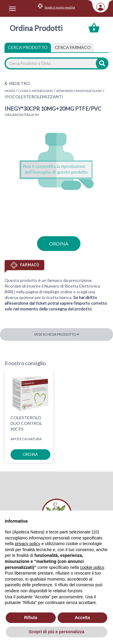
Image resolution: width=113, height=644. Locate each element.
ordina (59, 244)
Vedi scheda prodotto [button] (57, 334)
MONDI (10, 91)
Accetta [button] (82, 618)
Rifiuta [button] (31, 618)
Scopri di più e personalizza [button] (56, 632)
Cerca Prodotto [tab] (28, 47)
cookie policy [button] (92, 567)
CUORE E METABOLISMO (36, 91)
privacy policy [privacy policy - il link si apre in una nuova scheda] (27, 544)
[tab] (73, 47)
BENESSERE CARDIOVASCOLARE (79, 91)
